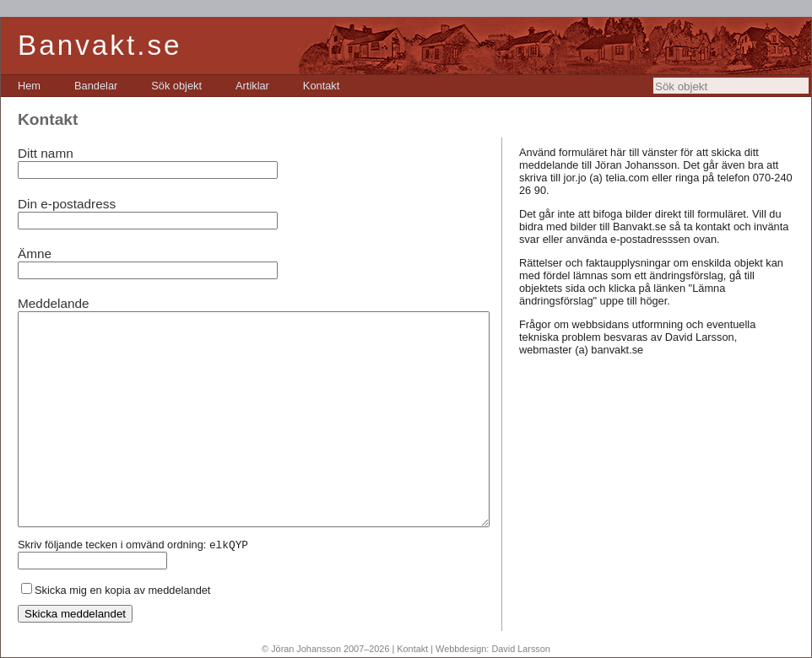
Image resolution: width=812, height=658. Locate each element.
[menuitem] (29, 86)
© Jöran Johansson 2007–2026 (325, 649)
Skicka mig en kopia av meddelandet (122, 590)
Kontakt (321, 86)
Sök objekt (176, 86)
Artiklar (252, 86)
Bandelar (96, 86)
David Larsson (521, 649)
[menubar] (179, 86)
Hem (29, 86)
